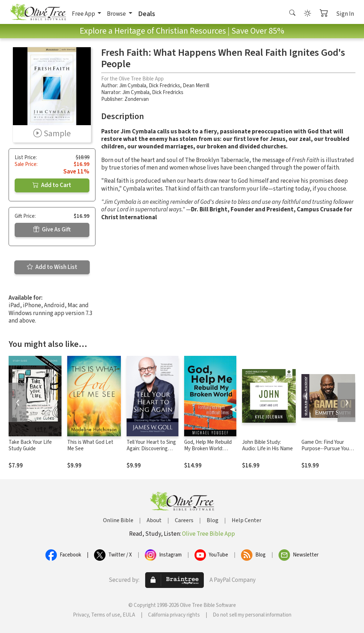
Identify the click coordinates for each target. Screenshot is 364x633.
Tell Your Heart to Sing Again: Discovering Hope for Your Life (151, 449)
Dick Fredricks (164, 86)
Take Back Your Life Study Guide (30, 446)
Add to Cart (52, 185)
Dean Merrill (196, 86)
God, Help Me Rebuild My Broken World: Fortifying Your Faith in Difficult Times (209, 452)
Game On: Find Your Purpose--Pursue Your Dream (326, 449)
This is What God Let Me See (90, 446)
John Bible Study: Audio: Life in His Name (267, 446)
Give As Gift (52, 230)
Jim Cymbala (133, 86)
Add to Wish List (52, 267)
